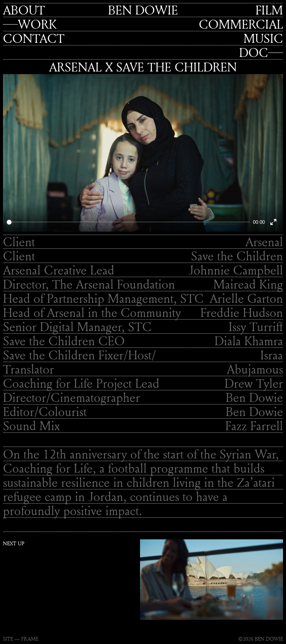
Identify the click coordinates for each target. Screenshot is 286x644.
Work (37, 24)
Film (269, 10)
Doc (254, 53)
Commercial (241, 24)
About (24, 10)
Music (263, 38)
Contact (34, 38)
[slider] (128, 222)
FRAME (30, 639)
